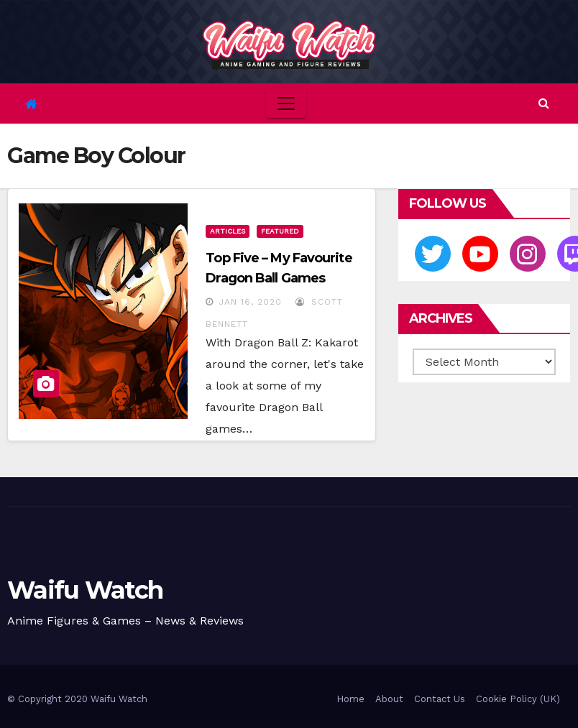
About (389, 699)
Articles (228, 231)
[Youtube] (480, 254)
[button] (544, 103)
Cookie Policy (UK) (518, 699)
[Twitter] (433, 254)
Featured (280, 231)
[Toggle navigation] (286, 103)
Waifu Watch (85, 590)
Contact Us (440, 699)
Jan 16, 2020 (250, 302)
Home (350, 699)
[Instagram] (528, 254)
